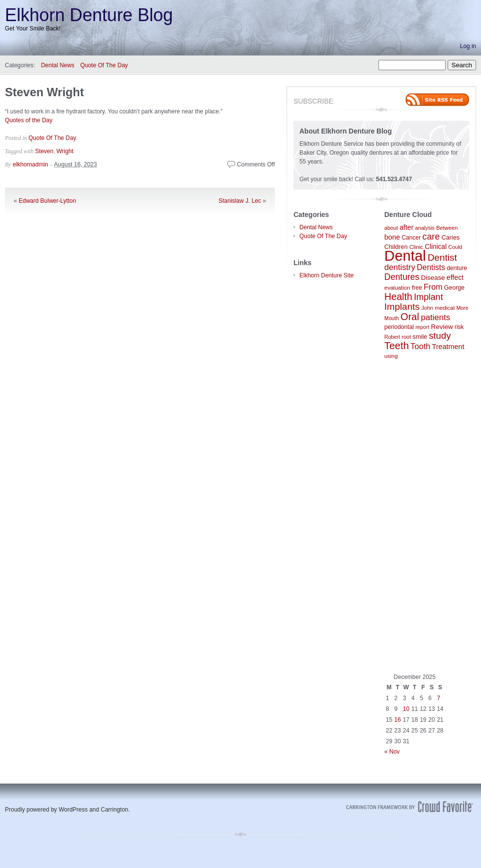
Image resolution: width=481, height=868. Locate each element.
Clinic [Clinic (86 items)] (416, 247)
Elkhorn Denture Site (327, 275)
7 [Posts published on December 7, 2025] (439, 698)
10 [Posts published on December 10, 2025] (406, 709)
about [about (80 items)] (391, 228)
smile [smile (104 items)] (420, 337)
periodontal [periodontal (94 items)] (399, 327)
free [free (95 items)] (417, 288)
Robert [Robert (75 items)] (392, 337)
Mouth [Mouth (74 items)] (392, 318)
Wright (65, 151)
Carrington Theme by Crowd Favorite (410, 807)
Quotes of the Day (29, 120)
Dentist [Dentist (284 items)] (442, 258)
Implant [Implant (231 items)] (428, 297)
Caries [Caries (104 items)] (451, 237)
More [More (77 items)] (463, 308)
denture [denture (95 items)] (457, 268)
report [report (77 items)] (423, 327)
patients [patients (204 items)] (435, 317)
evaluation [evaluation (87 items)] (397, 288)
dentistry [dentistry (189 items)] (400, 267)
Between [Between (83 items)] (447, 228)
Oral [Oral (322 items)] (410, 317)
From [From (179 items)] (433, 287)
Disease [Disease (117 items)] (433, 278)
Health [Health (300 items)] (398, 297)
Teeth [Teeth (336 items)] (397, 345)
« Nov (392, 752)
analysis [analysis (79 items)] (425, 228)
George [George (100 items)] (454, 288)
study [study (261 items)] (440, 336)
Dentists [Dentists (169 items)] (431, 267)
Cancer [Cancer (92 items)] (411, 238)
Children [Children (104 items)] (396, 247)
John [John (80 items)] (427, 308)
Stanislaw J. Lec (240, 201)
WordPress (73, 810)
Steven (44, 151)
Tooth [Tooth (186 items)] (420, 346)
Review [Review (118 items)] (442, 327)
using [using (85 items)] (391, 356)
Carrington (114, 810)
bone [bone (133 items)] (392, 237)
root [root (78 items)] (406, 337)
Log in (468, 46)
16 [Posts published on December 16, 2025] (397, 720)
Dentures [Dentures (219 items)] (402, 277)
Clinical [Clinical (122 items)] (436, 246)
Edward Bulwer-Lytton (47, 201)
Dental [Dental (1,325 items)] (405, 256)
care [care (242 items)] (431, 236)
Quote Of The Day (104, 65)
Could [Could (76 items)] (455, 247)
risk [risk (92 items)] (459, 327)
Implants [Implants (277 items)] (402, 307)
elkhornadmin (30, 164)
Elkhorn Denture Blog (89, 15)
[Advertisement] (427, 516)
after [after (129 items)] (406, 227)
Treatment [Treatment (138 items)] (448, 347)
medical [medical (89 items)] (445, 308)
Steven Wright (44, 92)
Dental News (57, 65)
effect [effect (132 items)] (455, 277)
